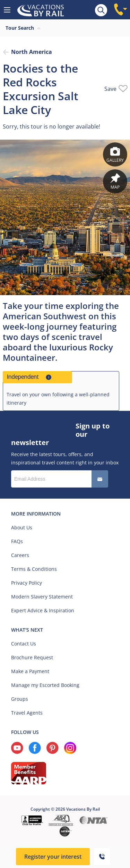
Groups (20, 699)
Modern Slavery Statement (42, 597)
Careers (20, 555)
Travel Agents (27, 713)
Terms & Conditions (34, 569)
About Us (22, 527)
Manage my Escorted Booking (45, 685)
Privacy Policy (27, 583)
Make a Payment (30, 671)
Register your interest (53, 857)
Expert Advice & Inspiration (43, 610)
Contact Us (24, 644)
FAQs (17, 541)
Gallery (115, 155)
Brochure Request (32, 657)
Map (115, 182)
